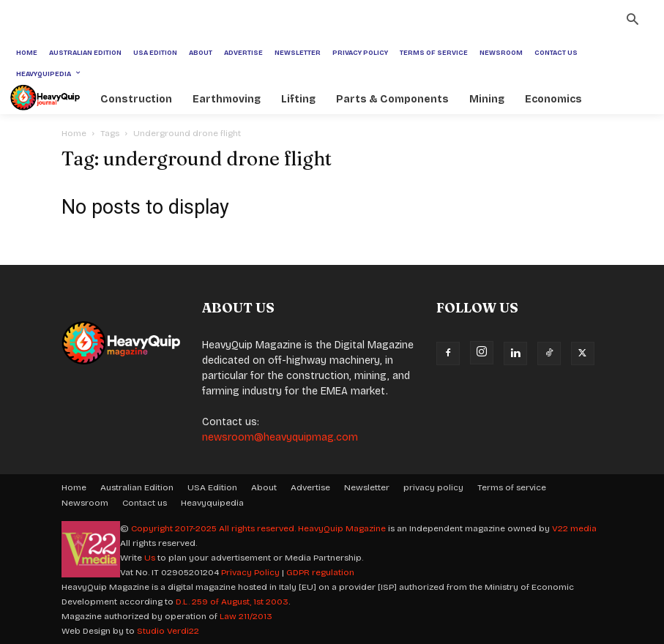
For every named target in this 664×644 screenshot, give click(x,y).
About (264, 487)
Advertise (310, 487)
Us (150, 558)
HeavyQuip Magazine (342, 528)
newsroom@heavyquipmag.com (280, 437)
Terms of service (512, 487)
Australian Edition (137, 487)
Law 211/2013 (246, 616)
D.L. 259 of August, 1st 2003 (232, 602)
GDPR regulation (320, 572)
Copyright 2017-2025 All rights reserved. (215, 528)
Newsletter (367, 487)
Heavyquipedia (212, 503)
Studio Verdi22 (168, 631)
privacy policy (433, 487)
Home (74, 133)
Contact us (145, 503)
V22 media (574, 528)
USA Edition (212, 487)
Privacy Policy (250, 572)
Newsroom (85, 503)
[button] (633, 21)
